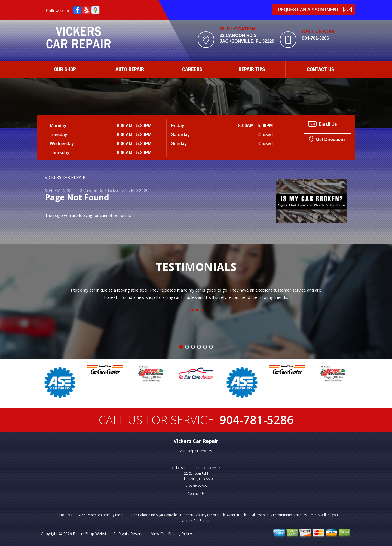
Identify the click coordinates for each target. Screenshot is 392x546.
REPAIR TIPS (252, 70)
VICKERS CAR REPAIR (65, 177)
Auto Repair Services (196, 451)
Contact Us (196, 494)
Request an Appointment (315, 9)
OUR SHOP (65, 70)
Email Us (323, 124)
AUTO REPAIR (130, 70)
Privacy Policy (180, 534)
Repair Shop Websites (92, 534)
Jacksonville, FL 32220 (128, 190)
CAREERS (192, 70)
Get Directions (327, 139)
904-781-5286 (316, 38)
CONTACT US (320, 70)
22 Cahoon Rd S (92, 190)
